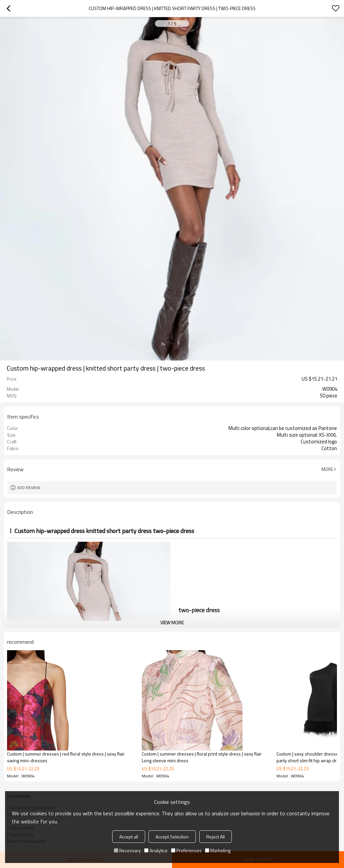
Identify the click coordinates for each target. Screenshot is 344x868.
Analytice (156, 850)
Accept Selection (172, 837)
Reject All (216, 837)
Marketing (218, 850)
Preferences (186, 850)
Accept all (129, 837)
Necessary (127, 850)
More (327, 469)
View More (172, 622)
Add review (29, 488)
